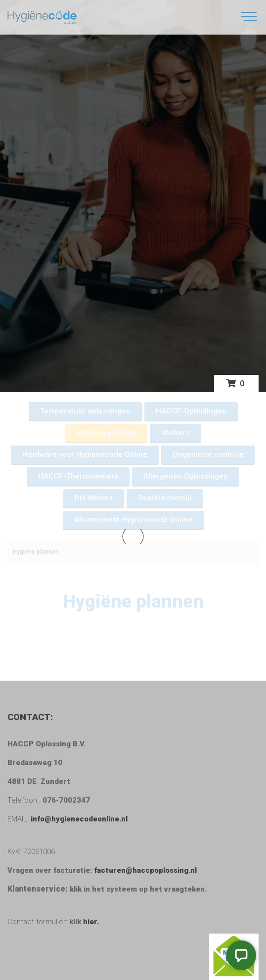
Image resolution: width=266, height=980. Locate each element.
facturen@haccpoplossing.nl (147, 870)
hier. (91, 922)
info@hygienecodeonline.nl (78, 819)
